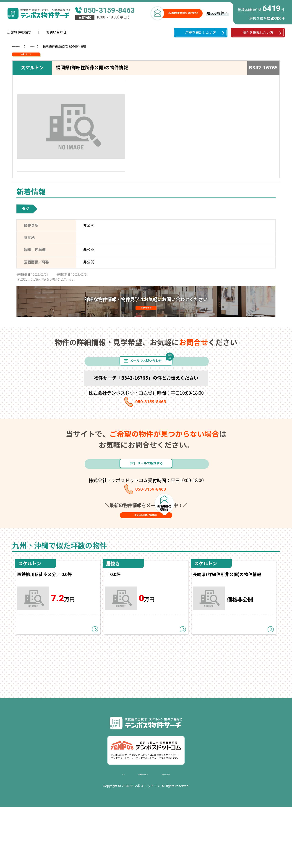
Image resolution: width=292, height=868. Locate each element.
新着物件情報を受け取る (183, 13)
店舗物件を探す (19, 32)
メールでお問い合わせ (146, 381)
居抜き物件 (215, 13)
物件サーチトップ (23, 46)
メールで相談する (156, 498)
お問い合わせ (56, 32)
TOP (112, 835)
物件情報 (48, 46)
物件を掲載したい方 (258, 33)
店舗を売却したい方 (201, 33)
